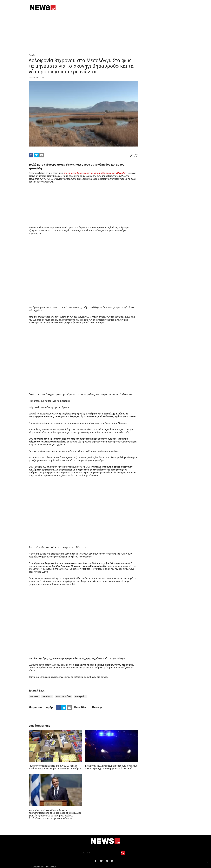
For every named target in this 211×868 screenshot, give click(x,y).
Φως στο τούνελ (64, 696)
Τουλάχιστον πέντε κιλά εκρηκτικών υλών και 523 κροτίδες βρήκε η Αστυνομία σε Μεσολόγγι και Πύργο (55, 767)
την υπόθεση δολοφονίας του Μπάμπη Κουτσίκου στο (96, 173)
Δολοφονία (80, 696)
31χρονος (34, 696)
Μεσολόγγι (47, 696)
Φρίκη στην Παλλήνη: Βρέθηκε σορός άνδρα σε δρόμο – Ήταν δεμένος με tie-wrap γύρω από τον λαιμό (111, 767)
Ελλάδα (32, 55)
